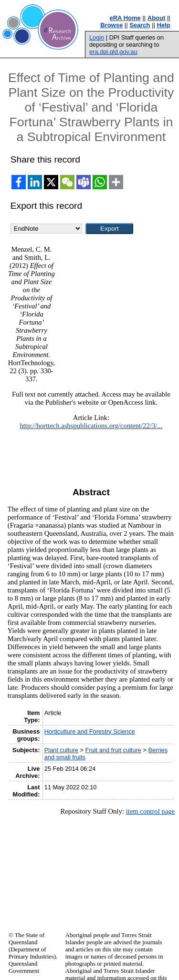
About (157, 18)
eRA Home (125, 18)
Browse (111, 25)
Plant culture (61, 750)
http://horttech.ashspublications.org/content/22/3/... (91, 426)
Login (97, 37)
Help (164, 25)
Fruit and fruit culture (113, 750)
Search (140, 25)
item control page (150, 811)
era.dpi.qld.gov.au (113, 52)
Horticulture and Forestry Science (90, 731)
